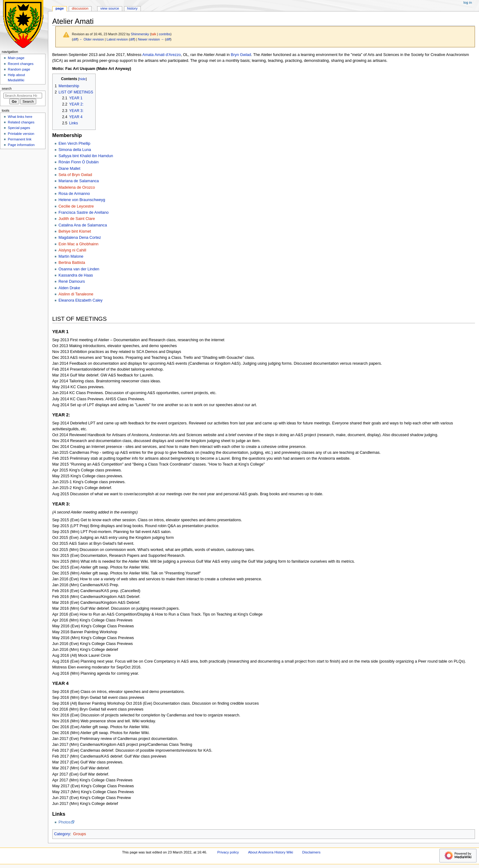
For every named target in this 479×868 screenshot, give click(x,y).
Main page (16, 58)
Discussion (80, 8)
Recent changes (21, 64)
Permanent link (19, 139)
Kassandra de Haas (76, 275)
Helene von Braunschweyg (82, 200)
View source (110, 8)
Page (60, 8)
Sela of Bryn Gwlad (75, 175)
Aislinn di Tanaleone (76, 294)
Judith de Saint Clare (77, 219)
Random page (19, 69)
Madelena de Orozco (77, 187)
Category (62, 834)
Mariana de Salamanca (79, 181)
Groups (80, 834)
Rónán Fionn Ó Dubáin (79, 162)
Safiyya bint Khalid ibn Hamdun (86, 156)
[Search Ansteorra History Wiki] (23, 96)
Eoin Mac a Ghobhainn (78, 244)
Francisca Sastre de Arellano (84, 213)
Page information (21, 145)
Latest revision (117, 39)
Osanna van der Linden (79, 269)
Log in (468, 2)
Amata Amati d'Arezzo (162, 55)
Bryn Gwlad (241, 55)
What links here (20, 117)
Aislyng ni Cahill (72, 250)
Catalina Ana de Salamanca (83, 225)
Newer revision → (151, 39)
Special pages (19, 128)
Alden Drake (69, 288)
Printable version (21, 134)
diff (75, 39)
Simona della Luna (75, 150)
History (132, 8)
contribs (164, 34)
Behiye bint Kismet (75, 231)
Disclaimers (311, 852)
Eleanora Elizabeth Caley (80, 300)
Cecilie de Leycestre (76, 206)
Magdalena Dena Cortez (80, 238)
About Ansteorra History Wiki (271, 852)
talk (154, 34)
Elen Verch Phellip (74, 144)
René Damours (72, 281)
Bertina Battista (72, 263)
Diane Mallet (69, 169)
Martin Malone (71, 256)
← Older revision (91, 39)
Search (7, 88)
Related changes (21, 122)
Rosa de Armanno (74, 194)
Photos (65, 822)
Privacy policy (228, 852)
